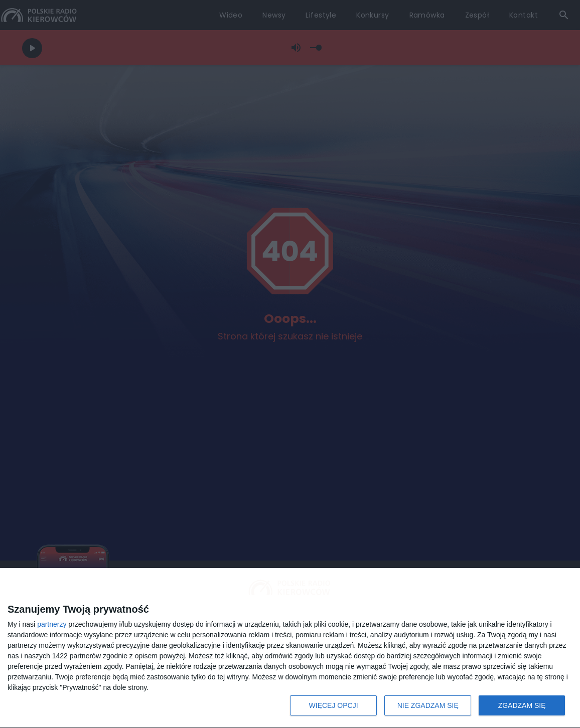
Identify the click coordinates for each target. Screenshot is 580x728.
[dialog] (290, 648)
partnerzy (52, 624)
